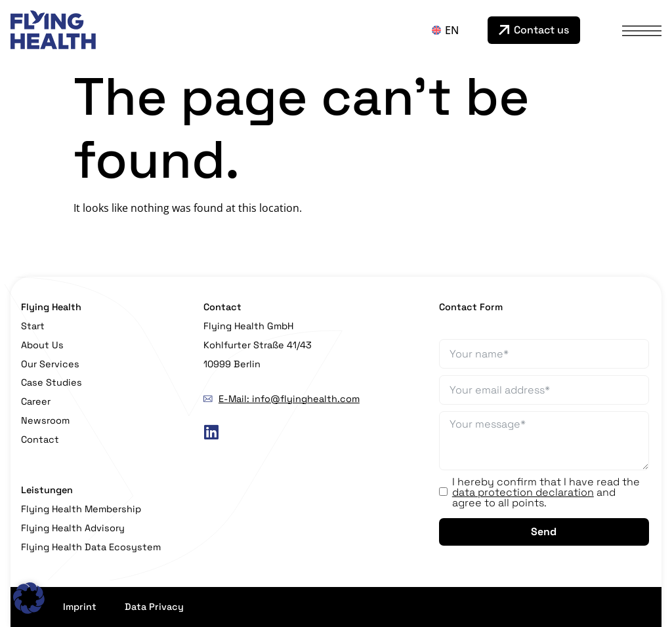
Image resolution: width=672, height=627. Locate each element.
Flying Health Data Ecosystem (91, 547)
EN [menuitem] (452, 30)
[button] (29, 598)
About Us (42, 345)
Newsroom (45, 420)
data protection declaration (523, 492)
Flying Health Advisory (73, 528)
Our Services (50, 364)
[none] (456, 30)
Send (544, 532)
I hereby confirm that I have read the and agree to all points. (546, 493)
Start (33, 326)
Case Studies (52, 382)
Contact (40, 439)
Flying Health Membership (81, 509)
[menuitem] (456, 30)
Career (36, 401)
